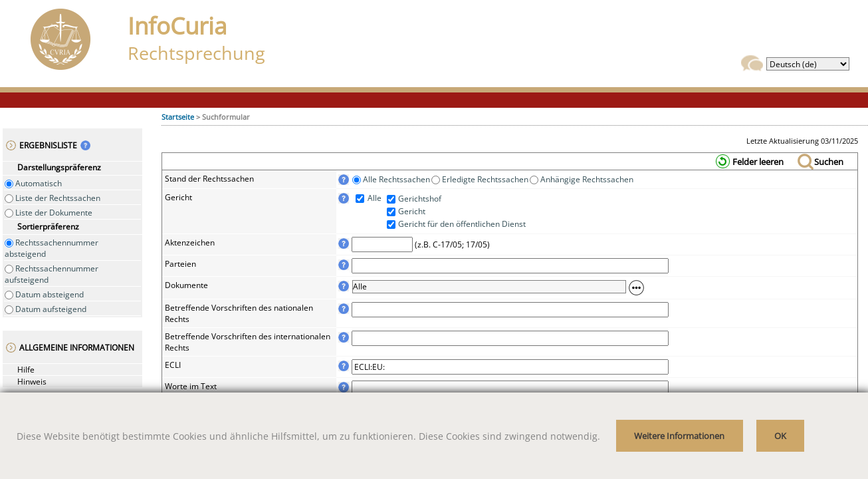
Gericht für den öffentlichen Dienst (462, 224)
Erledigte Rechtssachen (484, 179)
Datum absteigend (49, 294)
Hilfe (26, 370)
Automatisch (38, 183)
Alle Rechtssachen (395, 179)
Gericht (412, 211)
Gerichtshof (420, 199)
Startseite (178, 117)
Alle (374, 198)
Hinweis (32, 382)
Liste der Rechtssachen (57, 198)
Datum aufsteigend (50, 309)
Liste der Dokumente (53, 213)
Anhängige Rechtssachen (586, 179)
